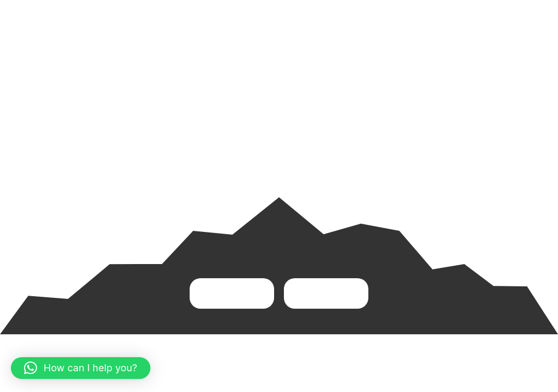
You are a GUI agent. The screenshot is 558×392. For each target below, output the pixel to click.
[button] (81, 368)
